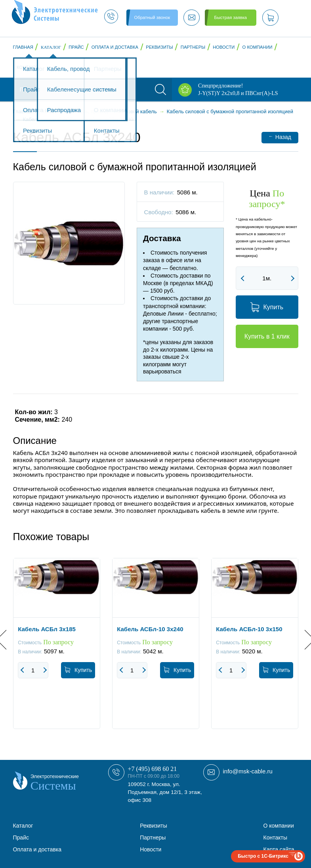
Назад (280, 137)
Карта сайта (279, 849)
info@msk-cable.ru (248, 771)
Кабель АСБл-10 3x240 (150, 629)
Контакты (29, 67)
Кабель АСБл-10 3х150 (249, 629)
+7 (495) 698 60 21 (153, 769)
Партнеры (193, 47)
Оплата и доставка (115, 47)
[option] (57, 649)
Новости (224, 47)
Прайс (76, 47)
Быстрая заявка (231, 17)
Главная (23, 47)
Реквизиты (159, 47)
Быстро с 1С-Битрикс (263, 856)
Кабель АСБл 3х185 (47, 629)
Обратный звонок (152, 17)
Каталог (51, 47)
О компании (258, 47)
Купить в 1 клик (267, 336)
